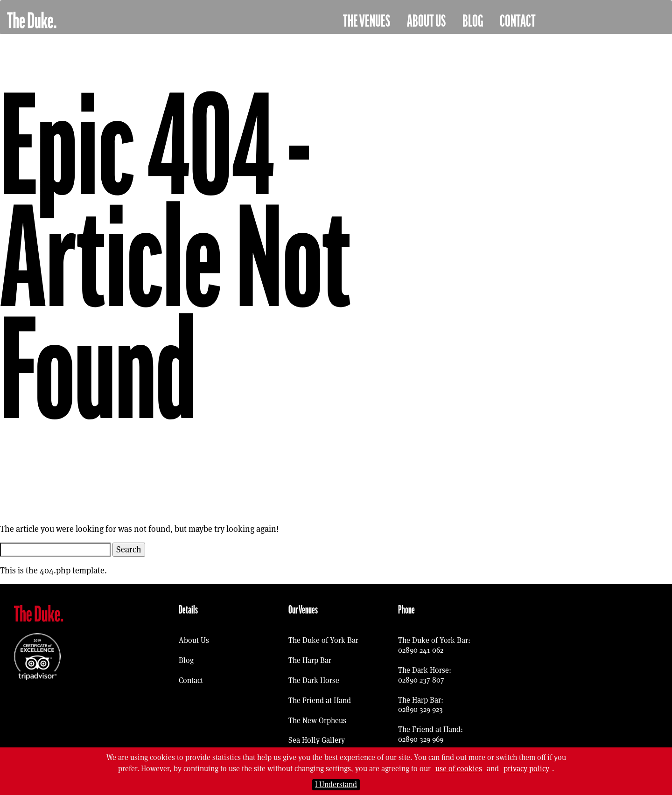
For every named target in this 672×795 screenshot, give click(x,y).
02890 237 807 (421, 680)
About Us (426, 21)
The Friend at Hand (320, 701)
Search (129, 549)
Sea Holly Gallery (317, 740)
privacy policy (526, 769)
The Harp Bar (310, 660)
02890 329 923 (420, 709)
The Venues (367, 21)
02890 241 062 (421, 650)
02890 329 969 (421, 739)
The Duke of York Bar (323, 640)
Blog (473, 21)
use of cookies (459, 769)
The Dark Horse (314, 680)
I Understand (336, 785)
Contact (518, 21)
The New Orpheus (317, 721)
